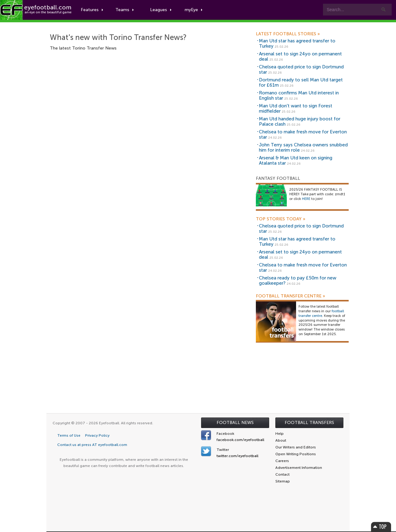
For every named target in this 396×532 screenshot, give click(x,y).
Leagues (161, 10)
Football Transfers (309, 423)
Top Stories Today (281, 219)
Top (381, 527)
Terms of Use (69, 435)
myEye (194, 10)
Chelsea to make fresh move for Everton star (303, 134)
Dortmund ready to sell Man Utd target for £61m (301, 82)
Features (92, 10)
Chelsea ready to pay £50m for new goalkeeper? (298, 281)
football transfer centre (321, 314)
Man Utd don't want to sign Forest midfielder (296, 108)
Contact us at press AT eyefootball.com (92, 445)
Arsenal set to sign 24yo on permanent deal (300, 56)
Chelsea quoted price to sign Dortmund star (301, 69)
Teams (125, 10)
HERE (306, 199)
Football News (235, 423)
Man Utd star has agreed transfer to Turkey (297, 43)
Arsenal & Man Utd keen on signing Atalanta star (296, 160)
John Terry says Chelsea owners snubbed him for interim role (303, 147)
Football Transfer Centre (291, 296)
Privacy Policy (97, 435)
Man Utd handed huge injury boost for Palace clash (300, 121)
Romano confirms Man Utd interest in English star (299, 95)
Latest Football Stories (288, 34)
